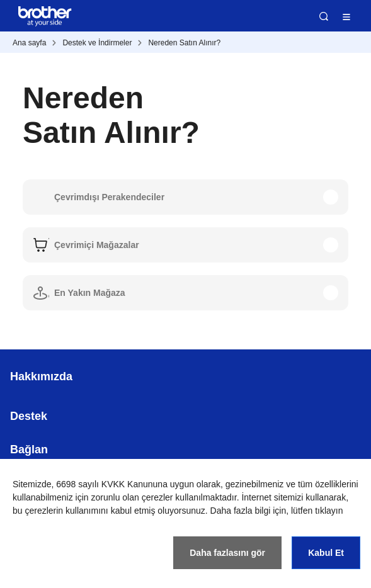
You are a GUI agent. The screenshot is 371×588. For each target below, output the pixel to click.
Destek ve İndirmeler (97, 43)
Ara (324, 16)
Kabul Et (326, 553)
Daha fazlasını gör (227, 553)
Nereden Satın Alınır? (184, 43)
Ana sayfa (29, 43)
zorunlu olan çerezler (132, 497)
